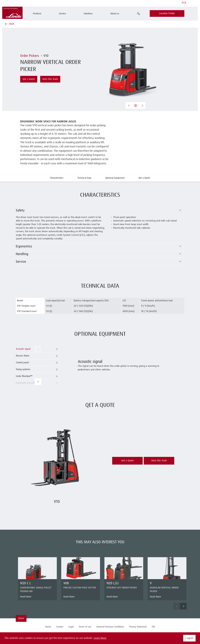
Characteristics (57, 178)
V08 (66, 583)
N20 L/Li (113, 583)
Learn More (100, 638)
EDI (153, 627)
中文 (184, 3)
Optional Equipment (115, 178)
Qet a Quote (144, 178)
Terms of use (85, 627)
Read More (26, 597)
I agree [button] (189, 638)
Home (48, 627)
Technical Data (84, 178)
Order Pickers (30, 56)
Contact (60, 627)
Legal (71, 627)
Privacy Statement (138, 627)
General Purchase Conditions (110, 627)
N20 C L (26, 583)
